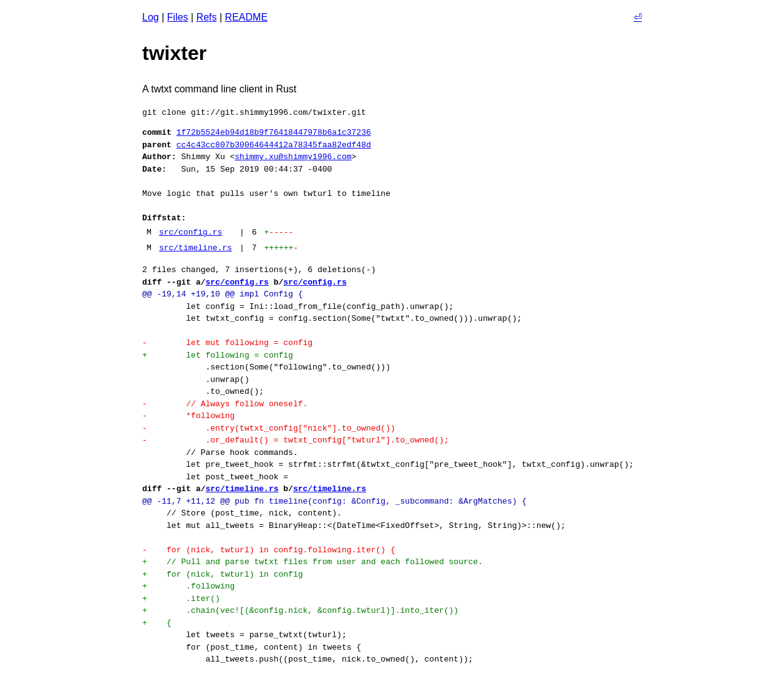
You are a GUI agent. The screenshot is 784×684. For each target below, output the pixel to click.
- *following (188, 416)
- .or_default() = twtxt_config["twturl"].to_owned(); (295, 440)
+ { (157, 623)
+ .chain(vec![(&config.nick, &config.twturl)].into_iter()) (300, 610)
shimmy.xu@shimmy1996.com (293, 157)
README (246, 17)
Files (178, 17)
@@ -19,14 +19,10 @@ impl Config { (222, 294)
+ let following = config (218, 355)
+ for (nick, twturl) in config (222, 574)
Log (151, 17)
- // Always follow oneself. (225, 404)
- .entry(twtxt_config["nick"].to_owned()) (269, 428)
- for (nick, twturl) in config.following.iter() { (269, 550)
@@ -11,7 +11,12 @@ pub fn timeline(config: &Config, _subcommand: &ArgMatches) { (334, 501)
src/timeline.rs (196, 248)
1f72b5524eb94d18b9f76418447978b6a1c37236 (274, 132)
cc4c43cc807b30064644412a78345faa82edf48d (274, 145)
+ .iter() (181, 598)
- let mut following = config (227, 343)
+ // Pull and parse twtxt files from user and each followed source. (312, 562)
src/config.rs (191, 232)
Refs (207, 17)
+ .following (188, 586)
